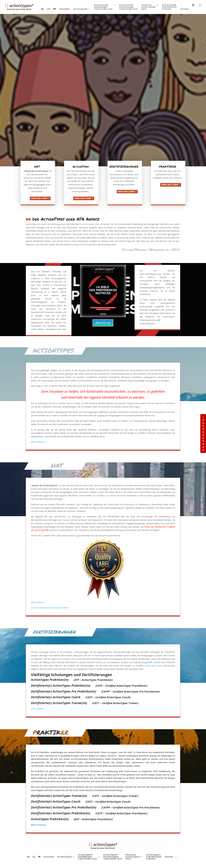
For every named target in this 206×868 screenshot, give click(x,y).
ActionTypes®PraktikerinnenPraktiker (169, 7)
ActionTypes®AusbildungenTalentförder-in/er (103, 7)
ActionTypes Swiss (128, 677)
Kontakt (185, 9)
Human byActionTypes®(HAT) (148, 7)
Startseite (64, 9)
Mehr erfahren (70, 699)
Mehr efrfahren (70, 428)
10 (203, 447)
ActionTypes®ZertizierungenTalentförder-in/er (128, 7)
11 (203, 450)
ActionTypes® (80, 9)
